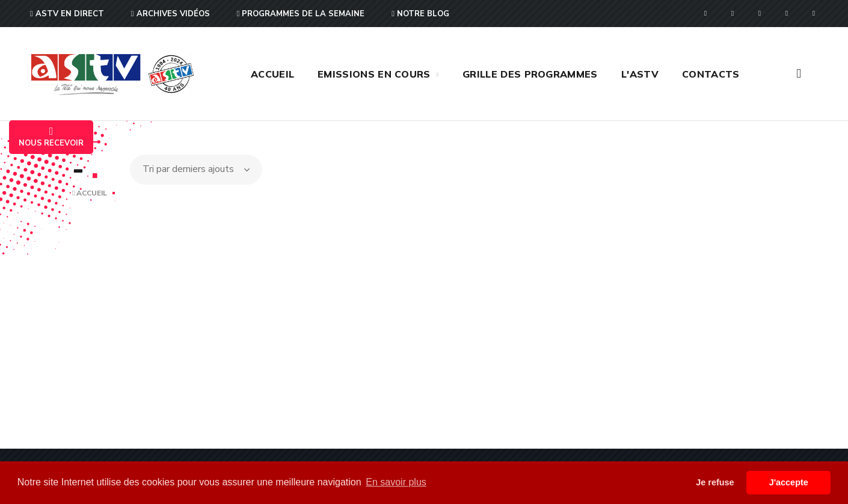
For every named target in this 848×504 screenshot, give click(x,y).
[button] (799, 74)
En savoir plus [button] (396, 482)
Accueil (90, 193)
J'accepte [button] (789, 482)
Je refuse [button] (715, 482)
